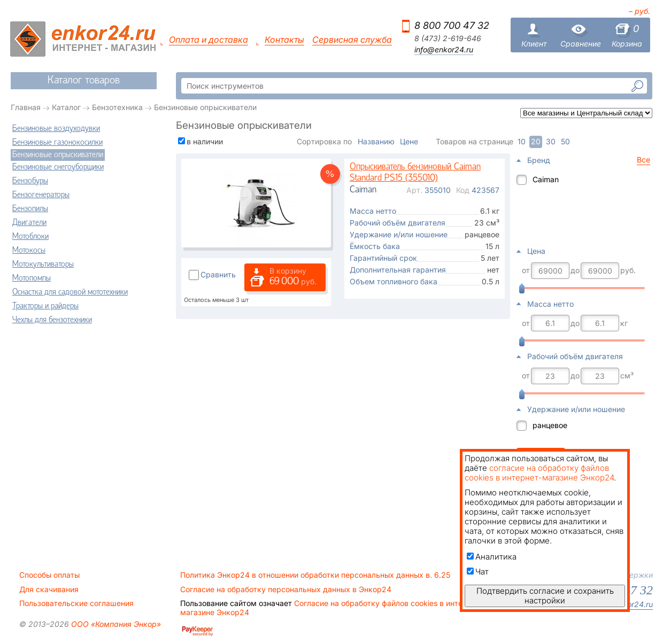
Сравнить (218, 274)
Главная (26, 107)
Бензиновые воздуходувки (56, 129)
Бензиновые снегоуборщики (58, 167)
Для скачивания (49, 589)
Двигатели (29, 223)
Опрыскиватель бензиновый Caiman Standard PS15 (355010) (415, 173)
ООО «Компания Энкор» (115, 624)
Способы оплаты (49, 575)
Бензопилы (30, 209)
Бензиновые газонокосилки (57, 143)
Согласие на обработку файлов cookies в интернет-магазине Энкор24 (331, 608)
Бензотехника (117, 107)
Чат (478, 572)
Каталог (66, 107)
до (575, 270)
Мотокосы (29, 251)
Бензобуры (30, 181)
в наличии (205, 141)
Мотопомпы (32, 278)
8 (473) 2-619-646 (448, 38)
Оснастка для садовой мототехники (70, 292)
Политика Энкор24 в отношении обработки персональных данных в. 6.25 (315, 575)
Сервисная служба (352, 40)
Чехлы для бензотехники (52, 320)
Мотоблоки (30, 237)
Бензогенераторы (41, 195)
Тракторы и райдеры (45, 306)
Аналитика (492, 557)
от (526, 270)
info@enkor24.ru (444, 50)
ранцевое (550, 425)
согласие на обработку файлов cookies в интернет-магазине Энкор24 (539, 473)
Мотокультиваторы (43, 265)
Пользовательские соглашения (76, 603)
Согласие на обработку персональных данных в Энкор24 (286, 589)
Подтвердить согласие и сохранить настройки (545, 596)
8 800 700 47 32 (452, 25)
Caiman (546, 179)
